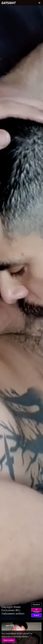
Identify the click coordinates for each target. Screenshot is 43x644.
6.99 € (36, 615)
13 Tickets (36, 610)
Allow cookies (9, 640)
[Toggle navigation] (39, 3)
